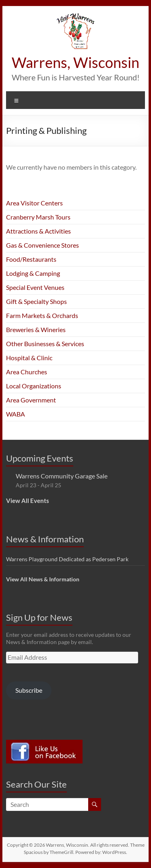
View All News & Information (43, 579)
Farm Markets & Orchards (42, 315)
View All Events (28, 501)
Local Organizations (34, 386)
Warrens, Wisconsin (75, 62)
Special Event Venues (35, 287)
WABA (16, 414)
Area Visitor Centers (34, 203)
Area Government (31, 400)
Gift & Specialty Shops (36, 301)
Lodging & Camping (33, 273)
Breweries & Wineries (36, 329)
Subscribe (29, 690)
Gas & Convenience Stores (42, 245)
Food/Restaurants (31, 259)
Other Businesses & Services (45, 344)
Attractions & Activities (38, 231)
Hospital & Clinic (29, 358)
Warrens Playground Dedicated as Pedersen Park (67, 559)
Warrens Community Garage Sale (62, 476)
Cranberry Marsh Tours (38, 217)
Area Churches (27, 372)
